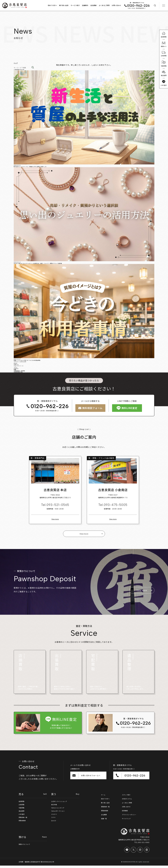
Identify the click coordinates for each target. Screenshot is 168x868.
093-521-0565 (57, 506)
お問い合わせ (127, 809)
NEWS (15, 363)
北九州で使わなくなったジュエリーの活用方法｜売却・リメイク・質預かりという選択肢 (38, 263)
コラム (16, 367)
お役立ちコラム (128, 801)
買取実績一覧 (24, 820)
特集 (15, 370)
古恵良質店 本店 (18, 372)
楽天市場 (54, 806)
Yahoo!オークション (59, 813)
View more (54, 521)
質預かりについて (25, 847)
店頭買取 (22, 803)
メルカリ (54, 816)
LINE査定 (22, 816)
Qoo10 (54, 823)
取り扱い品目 (106, 805)
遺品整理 (22, 813)
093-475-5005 (117, 506)
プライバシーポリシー (130, 817)
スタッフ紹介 (127, 796)
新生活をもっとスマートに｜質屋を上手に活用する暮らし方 (30, 167)
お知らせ (16, 365)
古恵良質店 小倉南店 (19, 371)
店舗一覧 (104, 821)
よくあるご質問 (128, 805)
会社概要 (104, 817)
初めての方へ (106, 801)
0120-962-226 (46, 406)
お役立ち (16, 368)
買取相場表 (23, 823)
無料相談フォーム (91, 408)
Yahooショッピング (59, 810)
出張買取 (22, 806)
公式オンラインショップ (60, 803)
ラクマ (54, 820)
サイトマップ (127, 821)
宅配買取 (22, 810)
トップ (16, 63)
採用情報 (125, 813)
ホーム (104, 796)
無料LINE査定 (129, 408)
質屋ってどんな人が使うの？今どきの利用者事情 (27, 360)
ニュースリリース (19, 366)
